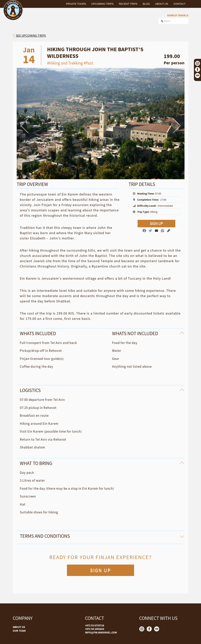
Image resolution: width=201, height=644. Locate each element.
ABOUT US (19, 627)
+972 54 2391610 (95, 629)
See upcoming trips (31, 35)
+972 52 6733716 (95, 625)
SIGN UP (156, 223)
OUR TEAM (19, 631)
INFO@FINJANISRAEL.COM (101, 632)
